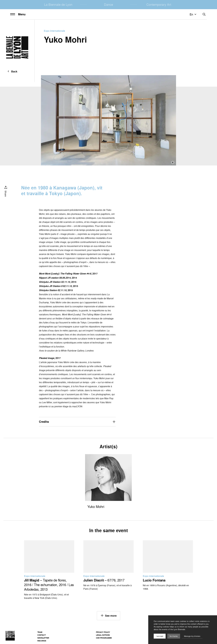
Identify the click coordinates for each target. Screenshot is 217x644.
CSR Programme (104, 638)
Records (42, 641)
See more (108, 615)
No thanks (174, 636)
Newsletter (43, 638)
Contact (42, 635)
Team (40, 632)
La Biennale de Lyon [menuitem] (58, 5)
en (193, 14)
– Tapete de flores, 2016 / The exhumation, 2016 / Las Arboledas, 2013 (49, 585)
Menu (18, 14)
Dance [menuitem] (108, 5)
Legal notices (103, 635)
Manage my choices (192, 636)
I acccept (160, 636)
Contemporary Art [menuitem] (159, 5)
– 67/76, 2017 (104, 580)
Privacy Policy (103, 632)
